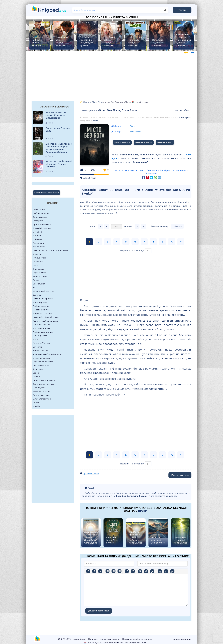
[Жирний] (88, 571)
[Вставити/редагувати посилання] (146, 571)
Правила (93, 639)
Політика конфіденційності (137, 639)
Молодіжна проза (41, 328)
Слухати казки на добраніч (47, 192)
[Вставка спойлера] (166, 571)
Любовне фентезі (41, 310)
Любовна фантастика (43, 332)
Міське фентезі (40, 336)
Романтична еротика (43, 299)
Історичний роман (42, 358)
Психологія (38, 243)
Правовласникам (91, 473)
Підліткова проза (41, 365)
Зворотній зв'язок (110, 639)
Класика (37, 254)
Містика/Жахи (39, 388)
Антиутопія (38, 369)
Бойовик (37, 373)
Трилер (36, 377)
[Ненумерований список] (127, 571)
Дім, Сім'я (37, 232)
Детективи (38, 261)
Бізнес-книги (39, 247)
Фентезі (37, 236)
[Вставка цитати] (160, 571)
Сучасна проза (40, 217)
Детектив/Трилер (41, 343)
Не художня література (44, 380)
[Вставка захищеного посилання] (152, 571)
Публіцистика (39, 258)
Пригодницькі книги (42, 224)
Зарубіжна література (43, 291)
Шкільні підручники (42, 228)
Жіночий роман (40, 302)
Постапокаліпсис (41, 395)
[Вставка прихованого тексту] (172, 571)
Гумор (36, 265)
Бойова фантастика (42, 313)
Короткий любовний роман (46, 321)
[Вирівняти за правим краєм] (119, 571)
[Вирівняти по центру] (113, 571)
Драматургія (39, 284)
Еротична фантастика (43, 384)
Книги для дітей (40, 276)
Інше (35, 287)
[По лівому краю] (108, 571)
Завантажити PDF (122, 142)
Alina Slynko (88, 111)
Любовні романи (41, 213)
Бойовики (37, 239)
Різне (35, 339)
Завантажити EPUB (144, 142)
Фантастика (39, 269)
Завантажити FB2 (165, 142)
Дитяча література (42, 399)
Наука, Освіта (39, 273)
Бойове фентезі (40, 351)
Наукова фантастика (43, 362)
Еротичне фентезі (41, 325)
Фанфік (36, 406)
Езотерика (38, 221)
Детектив (37, 347)
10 (172, 242)
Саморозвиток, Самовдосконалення (51, 250)
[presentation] (186, 52)
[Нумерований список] (133, 571)
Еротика (37, 295)
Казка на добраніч (41, 391)
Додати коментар (99, 611)
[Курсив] (94, 571)
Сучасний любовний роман (46, 317)
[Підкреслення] (100, 571)
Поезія (36, 280)
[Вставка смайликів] (140, 571)
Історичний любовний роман (47, 354)
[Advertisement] (111, 73)
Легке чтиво (39, 210)
